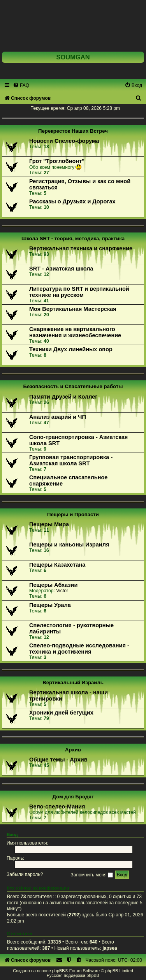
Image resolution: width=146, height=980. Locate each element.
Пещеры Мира (49, 524)
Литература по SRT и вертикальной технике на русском (79, 292)
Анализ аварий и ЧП (58, 417)
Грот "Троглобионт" (57, 161)
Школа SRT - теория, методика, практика (73, 238)
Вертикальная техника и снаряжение (81, 248)
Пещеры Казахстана (57, 565)
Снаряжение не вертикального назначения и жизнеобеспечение (75, 332)
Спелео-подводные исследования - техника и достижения (79, 649)
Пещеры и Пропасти (73, 514)
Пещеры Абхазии (53, 585)
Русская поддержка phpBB (73, 975)
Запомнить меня (92, 875)
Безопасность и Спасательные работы (73, 386)
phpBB (59, 971)
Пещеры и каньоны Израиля (69, 545)
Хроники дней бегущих (61, 713)
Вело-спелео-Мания (57, 807)
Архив (73, 750)
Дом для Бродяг (73, 797)
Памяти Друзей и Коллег (63, 397)
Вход (12, 834)
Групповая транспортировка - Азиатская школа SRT (71, 460)
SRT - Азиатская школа (61, 269)
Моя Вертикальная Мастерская (73, 309)
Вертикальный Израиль (73, 683)
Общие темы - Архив (58, 760)
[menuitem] (21, 85)
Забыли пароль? (25, 875)
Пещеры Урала (50, 605)
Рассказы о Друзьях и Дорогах (72, 201)
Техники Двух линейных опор (71, 349)
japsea (110, 948)
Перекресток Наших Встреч (73, 131)
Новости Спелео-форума (64, 141)
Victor (62, 591)
